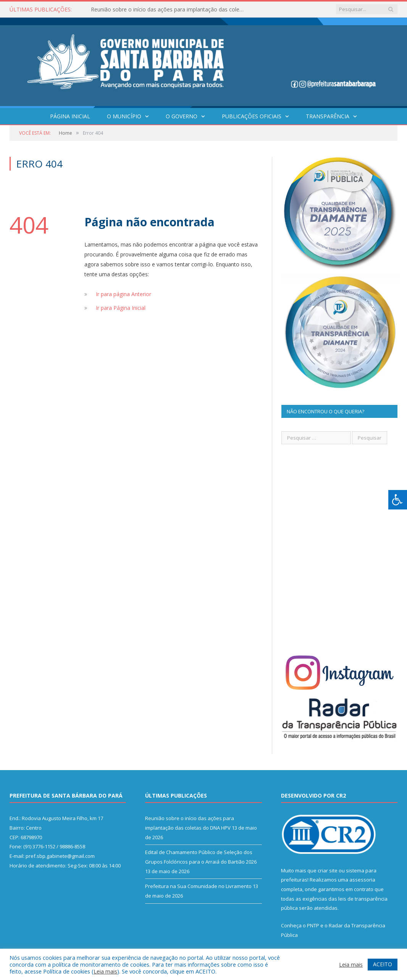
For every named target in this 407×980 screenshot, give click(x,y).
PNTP (313, 925)
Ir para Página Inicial (121, 308)
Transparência (328, 116)
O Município (124, 116)
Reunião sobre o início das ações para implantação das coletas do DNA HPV (169, 10)
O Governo (182, 116)
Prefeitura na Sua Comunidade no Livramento (198, 886)
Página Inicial (70, 116)
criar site (328, 870)
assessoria (362, 880)
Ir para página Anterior (124, 294)
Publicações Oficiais (252, 116)
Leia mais (105, 971)
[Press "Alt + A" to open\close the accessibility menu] (398, 500)
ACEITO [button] (383, 964)
